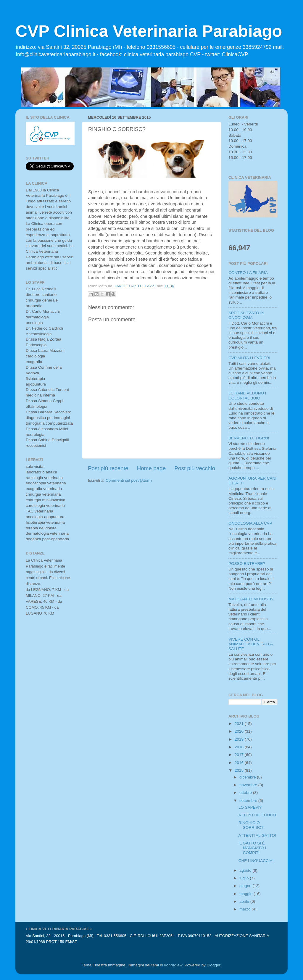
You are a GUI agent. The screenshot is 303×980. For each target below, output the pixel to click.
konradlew (173, 965)
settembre (249, 801)
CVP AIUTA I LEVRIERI (249, 358)
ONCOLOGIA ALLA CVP (250, 523)
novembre (249, 785)
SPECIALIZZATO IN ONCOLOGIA (246, 315)
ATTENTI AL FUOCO (257, 815)
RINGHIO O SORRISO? (251, 825)
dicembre (248, 777)
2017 (240, 755)
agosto (246, 870)
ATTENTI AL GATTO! (257, 835)
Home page (151, 468)
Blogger (213, 965)
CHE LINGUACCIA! (256, 861)
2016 (240, 763)
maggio (246, 894)
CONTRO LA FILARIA (248, 273)
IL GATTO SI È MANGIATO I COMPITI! (252, 848)
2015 (240, 770)
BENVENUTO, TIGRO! (249, 438)
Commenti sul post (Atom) (129, 480)
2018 (240, 747)
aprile (245, 901)
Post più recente (108, 468)
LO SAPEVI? (250, 807)
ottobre (246, 793)
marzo (245, 909)
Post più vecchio (195, 468)
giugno (246, 886)
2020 (240, 731)
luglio (245, 878)
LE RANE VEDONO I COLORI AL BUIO (247, 395)
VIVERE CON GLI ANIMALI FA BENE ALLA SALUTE (250, 644)
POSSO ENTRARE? (247, 564)
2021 (240, 724)
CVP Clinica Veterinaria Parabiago (149, 31)
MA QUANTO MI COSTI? (251, 599)
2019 (240, 739)
